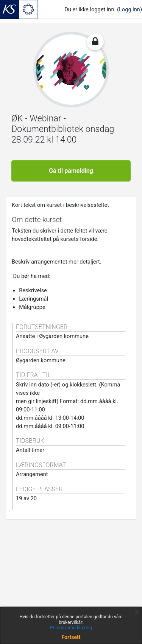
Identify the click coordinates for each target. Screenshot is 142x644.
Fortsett (71, 637)
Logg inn (130, 9)
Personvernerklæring (71, 628)
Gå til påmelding (71, 171)
